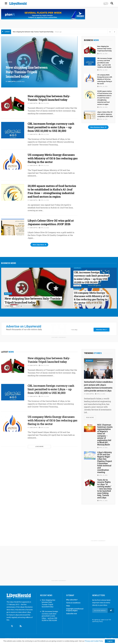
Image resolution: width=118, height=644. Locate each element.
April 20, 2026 (102, 475)
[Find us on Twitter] (12, 626)
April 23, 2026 (102, 448)
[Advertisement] (98, 525)
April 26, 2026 (44, 103)
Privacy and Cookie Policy (94, 641)
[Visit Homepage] (18, 4)
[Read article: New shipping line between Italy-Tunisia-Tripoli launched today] (13, 103)
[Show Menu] (6, 3)
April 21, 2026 (100, 394)
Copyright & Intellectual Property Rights (75, 610)
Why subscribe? (72, 600)
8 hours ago (19, 306)
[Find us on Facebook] (8, 626)
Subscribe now (72, 614)
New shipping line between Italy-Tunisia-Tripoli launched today (33, 32)
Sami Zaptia (12, 82)
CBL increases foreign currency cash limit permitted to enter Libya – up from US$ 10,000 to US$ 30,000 (51, 127)
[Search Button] (112, 3)
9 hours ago (77, 306)
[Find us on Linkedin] (16, 626)
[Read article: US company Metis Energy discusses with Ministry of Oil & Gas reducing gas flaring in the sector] (13, 161)
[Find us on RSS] (21, 626)
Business (8, 294)
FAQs (68, 606)
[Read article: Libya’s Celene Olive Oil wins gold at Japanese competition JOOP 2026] (13, 227)
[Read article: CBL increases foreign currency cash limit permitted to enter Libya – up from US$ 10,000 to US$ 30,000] (13, 130)
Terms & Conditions (73, 603)
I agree (110, 641)
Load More (39, 447)
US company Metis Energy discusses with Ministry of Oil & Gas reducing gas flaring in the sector (53, 158)
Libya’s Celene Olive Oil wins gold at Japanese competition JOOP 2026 (51, 222)
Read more (91, 417)
